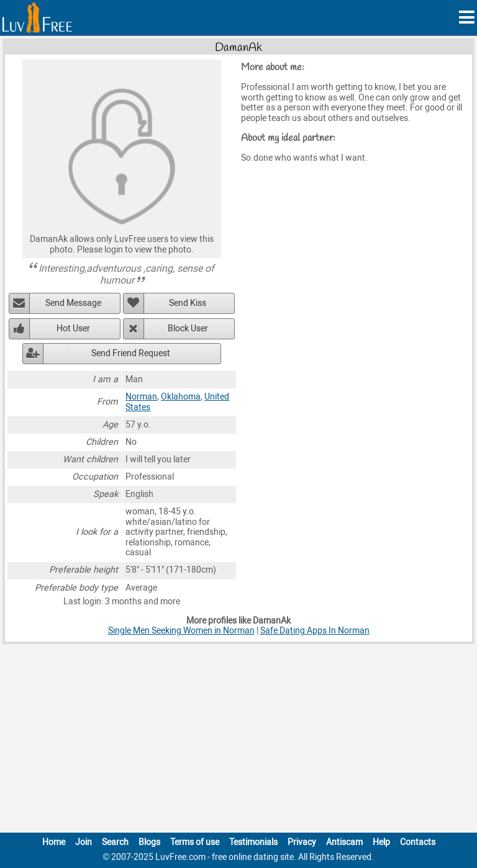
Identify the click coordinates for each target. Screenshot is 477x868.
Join (84, 842)
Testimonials (253, 842)
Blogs (149, 842)
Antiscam (344, 842)
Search (115, 842)
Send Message (73, 303)
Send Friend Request (131, 353)
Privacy (302, 842)
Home (54, 842)
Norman (141, 397)
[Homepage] (37, 18)
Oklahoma (181, 397)
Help (381, 842)
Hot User (73, 329)
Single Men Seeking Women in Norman (181, 631)
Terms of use (195, 842)
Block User (188, 329)
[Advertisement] (238, 741)
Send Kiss (188, 303)
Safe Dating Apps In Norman (315, 631)
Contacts (418, 842)
